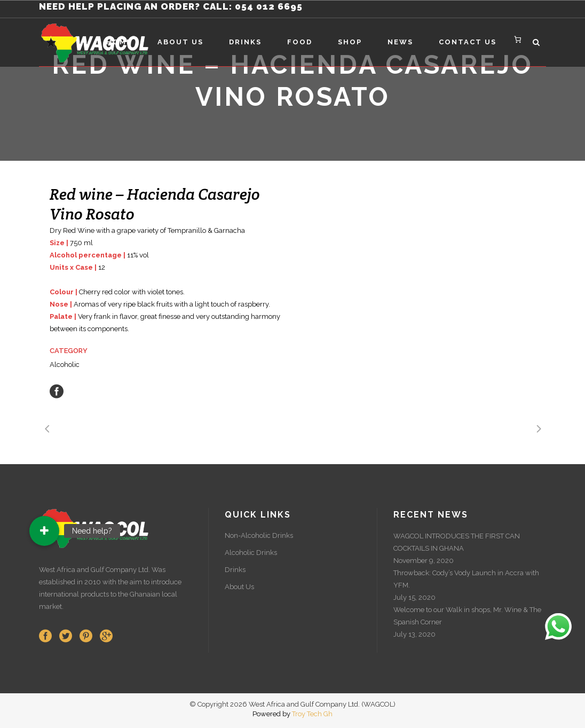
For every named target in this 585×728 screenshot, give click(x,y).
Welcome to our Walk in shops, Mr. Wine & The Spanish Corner (467, 616)
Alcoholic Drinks (251, 553)
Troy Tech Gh (312, 714)
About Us (239, 587)
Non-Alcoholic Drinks (259, 535)
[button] (44, 531)
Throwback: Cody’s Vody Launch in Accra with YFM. (466, 579)
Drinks (235, 570)
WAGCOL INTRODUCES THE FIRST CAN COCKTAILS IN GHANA (457, 542)
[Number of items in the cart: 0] (518, 39)
